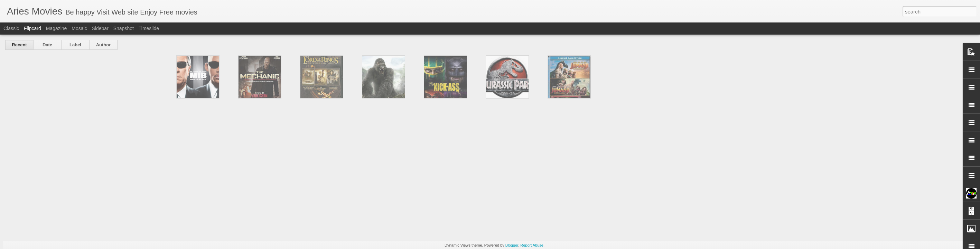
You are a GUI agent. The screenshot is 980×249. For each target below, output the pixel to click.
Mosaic (79, 28)
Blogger (512, 245)
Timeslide (149, 28)
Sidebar (100, 28)
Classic (11, 28)
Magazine (57, 28)
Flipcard (32, 28)
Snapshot (124, 28)
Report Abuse (532, 245)
